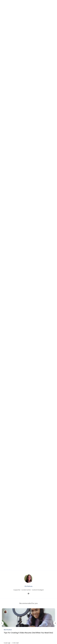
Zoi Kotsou (28, 586)
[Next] (55, 623)
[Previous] (2, 623)
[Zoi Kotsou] (5, 612)
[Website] (28, 594)
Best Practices (8, 630)
